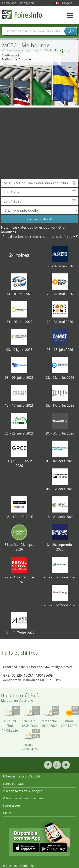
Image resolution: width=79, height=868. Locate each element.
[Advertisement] (38, 140)
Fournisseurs (12, 805)
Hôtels (7, 813)
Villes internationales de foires (24, 798)
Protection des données (19, 866)
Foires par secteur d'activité (22, 776)
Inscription (27, 3)
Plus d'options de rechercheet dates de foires (37, 237)
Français (68, 3)
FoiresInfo (22, 15)
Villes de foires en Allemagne (23, 791)
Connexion (9, 3)
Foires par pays (13, 784)
